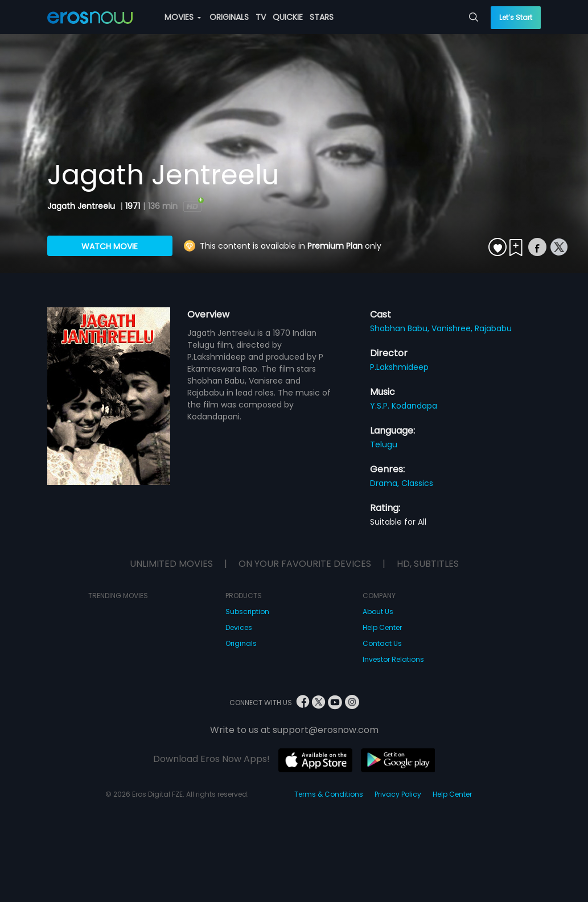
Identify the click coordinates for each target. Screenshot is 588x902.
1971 (133, 206)
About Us (378, 611)
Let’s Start (516, 17)
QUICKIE (288, 17)
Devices (239, 627)
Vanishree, (453, 328)
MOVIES (183, 17)
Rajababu (493, 328)
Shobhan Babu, (401, 328)
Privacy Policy (398, 794)
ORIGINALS (229, 17)
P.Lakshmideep (399, 367)
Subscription (247, 611)
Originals (241, 643)
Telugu (384, 444)
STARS (322, 17)
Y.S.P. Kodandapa (404, 406)
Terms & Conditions (329, 794)
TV (261, 17)
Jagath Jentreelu (82, 206)
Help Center (382, 627)
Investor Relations (393, 659)
